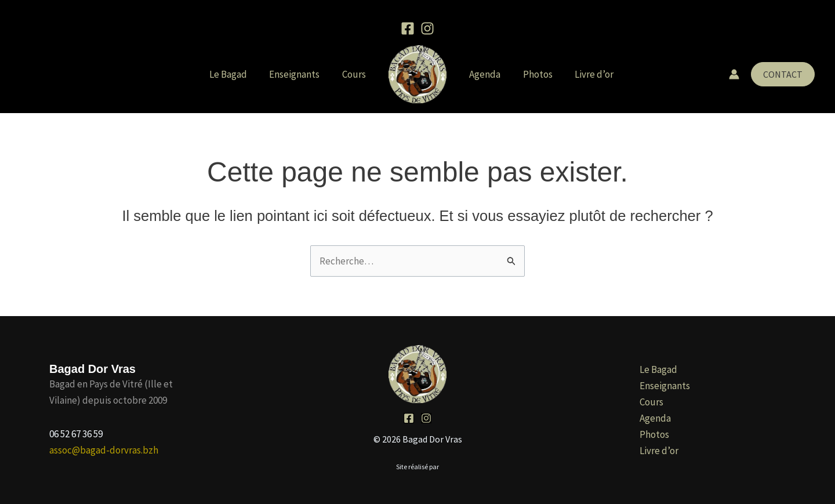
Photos (534, 74)
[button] (783, 74)
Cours (355, 74)
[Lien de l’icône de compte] (734, 74)
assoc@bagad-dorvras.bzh (104, 450)
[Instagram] (427, 28)
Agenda (484, 74)
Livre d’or (588, 74)
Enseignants (298, 74)
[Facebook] (408, 28)
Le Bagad (235, 74)
